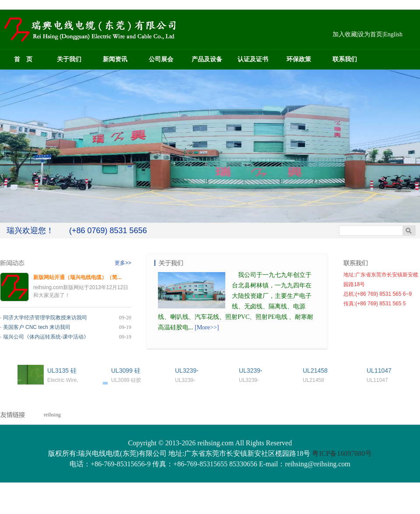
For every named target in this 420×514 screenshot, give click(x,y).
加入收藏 (345, 34)
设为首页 (370, 34)
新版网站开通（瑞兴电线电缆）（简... (77, 277)
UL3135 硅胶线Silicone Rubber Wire (64, 371)
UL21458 (315, 371)
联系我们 (345, 59)
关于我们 (69, 59)
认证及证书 (253, 59)
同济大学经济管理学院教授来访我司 (45, 318)
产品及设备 (207, 59)
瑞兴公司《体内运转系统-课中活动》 (46, 337)
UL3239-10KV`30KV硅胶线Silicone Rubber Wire (191, 371)
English (393, 34)
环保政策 (299, 59)
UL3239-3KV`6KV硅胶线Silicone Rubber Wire (256, 371)
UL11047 (379, 371)
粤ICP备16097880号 (342, 453)
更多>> (123, 263)
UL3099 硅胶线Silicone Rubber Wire (128, 371)
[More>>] (207, 327)
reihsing (52, 415)
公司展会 (161, 59)
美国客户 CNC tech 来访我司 (37, 327)
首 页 (23, 59)
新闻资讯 (115, 59)
